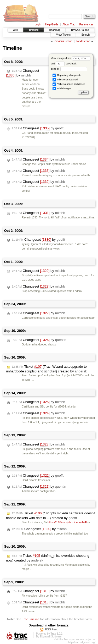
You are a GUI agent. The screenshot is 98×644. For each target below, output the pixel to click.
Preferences (87, 24)
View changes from (71, 58)
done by (69, 69)
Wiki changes (62, 89)
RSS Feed (52, 629)
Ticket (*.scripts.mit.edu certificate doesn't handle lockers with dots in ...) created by (51, 516)
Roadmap (55, 30)
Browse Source (80, 30)
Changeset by (23, 73)
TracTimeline (31, 619)
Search (85, 35)
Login (38, 24)
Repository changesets (67, 75)
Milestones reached (65, 80)
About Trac (69, 24)
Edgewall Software (51, 637)
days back (66, 64)
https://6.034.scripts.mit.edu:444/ (65, 522)
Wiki (16, 30)
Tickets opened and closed (69, 84)
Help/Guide (52, 24)
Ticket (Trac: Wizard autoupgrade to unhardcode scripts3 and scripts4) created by (46, 369)
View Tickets (63, 35)
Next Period (83, 41)
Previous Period (63, 41)
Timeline (33, 30)
